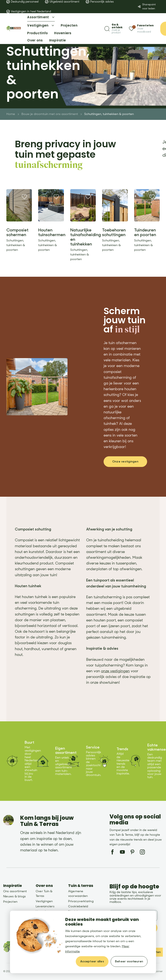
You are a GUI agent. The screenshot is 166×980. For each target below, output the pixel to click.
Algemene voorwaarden (78, 894)
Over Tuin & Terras (44, 894)
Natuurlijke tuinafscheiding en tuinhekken (86, 237)
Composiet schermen (17, 232)
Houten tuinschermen (52, 232)
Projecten (10, 902)
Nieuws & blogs (14, 896)
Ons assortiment (15, 891)
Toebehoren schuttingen (114, 232)
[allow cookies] (92, 962)
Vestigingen (44, 901)
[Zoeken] (113, 29)
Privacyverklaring (81, 901)
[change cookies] (129, 962)
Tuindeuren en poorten (145, 232)
